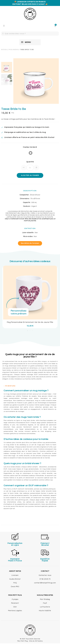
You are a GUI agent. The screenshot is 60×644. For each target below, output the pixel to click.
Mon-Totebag (45, 599)
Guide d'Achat (15, 579)
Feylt (45, 603)
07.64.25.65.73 (45, 579)
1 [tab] (28, 331)
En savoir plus (10, 386)
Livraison (15, 575)
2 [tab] (30, 331)
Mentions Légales (15, 611)
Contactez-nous (45, 575)
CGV (15, 607)
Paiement (15, 603)
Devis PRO (15, 587)
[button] (30, 243)
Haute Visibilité (45, 611)
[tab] (30, 386)
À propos (15, 599)
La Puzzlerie (45, 607)
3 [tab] (32, 331)
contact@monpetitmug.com (45, 583)
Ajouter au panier (30, 175)
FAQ (15, 583)
